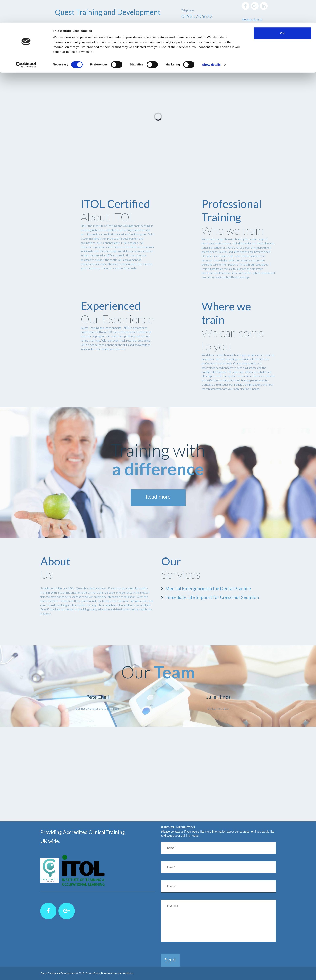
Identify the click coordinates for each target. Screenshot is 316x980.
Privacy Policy (93, 973)
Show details (212, 42)
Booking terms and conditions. (118, 973)
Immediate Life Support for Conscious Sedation (218, 597)
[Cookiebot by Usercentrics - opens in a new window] (26, 42)
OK (282, 11)
